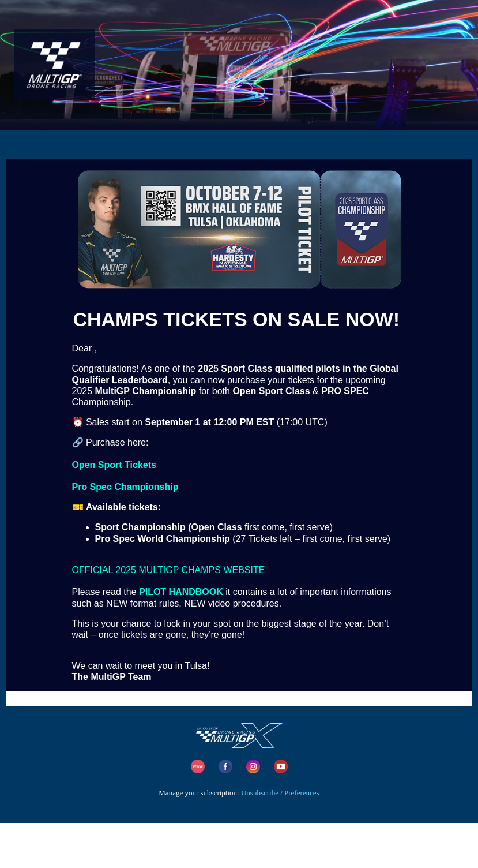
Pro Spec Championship (125, 487)
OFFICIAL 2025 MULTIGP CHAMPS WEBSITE (169, 570)
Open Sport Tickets (114, 465)
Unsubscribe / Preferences (280, 793)
